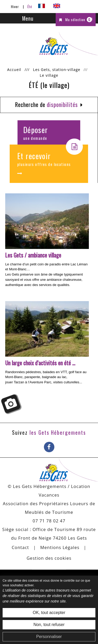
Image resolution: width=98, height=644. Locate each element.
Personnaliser (49, 637)
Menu (28, 18)
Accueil (14, 70)
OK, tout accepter (49, 613)
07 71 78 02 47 (49, 521)
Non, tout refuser (49, 625)
